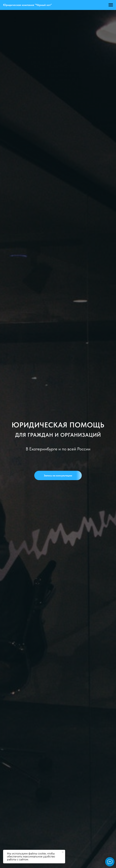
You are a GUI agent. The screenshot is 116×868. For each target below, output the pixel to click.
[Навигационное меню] (111, 5)
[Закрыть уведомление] (63, 852)
